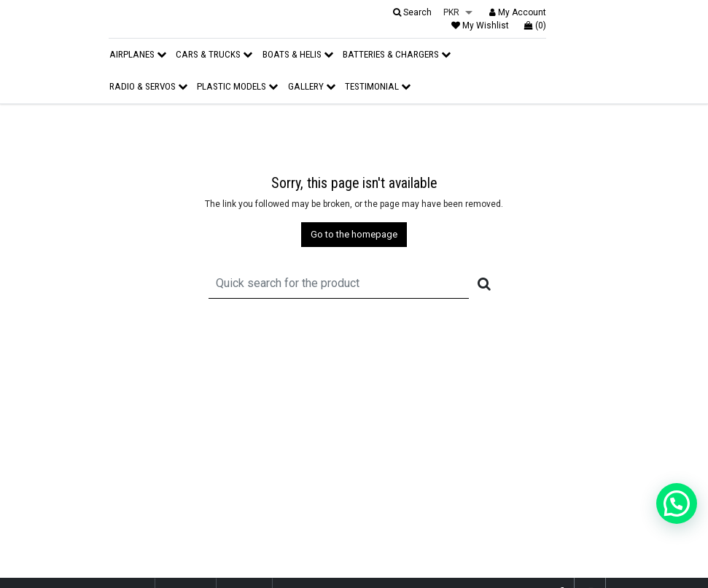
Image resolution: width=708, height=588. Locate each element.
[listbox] (458, 13)
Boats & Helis (298, 54)
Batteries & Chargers (397, 54)
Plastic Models (237, 86)
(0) (535, 26)
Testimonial (378, 86)
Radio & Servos (148, 86)
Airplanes (138, 54)
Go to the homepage (354, 234)
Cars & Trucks (214, 54)
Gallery (312, 86)
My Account (518, 12)
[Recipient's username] (339, 284)
